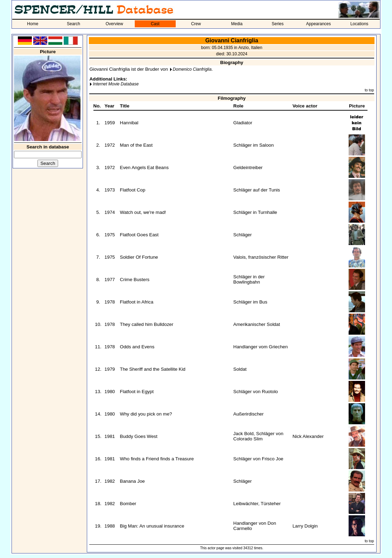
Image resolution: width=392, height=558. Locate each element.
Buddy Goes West (139, 436)
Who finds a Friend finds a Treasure (157, 459)
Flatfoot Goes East (139, 235)
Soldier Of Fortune (139, 257)
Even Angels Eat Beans (144, 168)
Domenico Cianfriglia (192, 69)
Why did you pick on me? (146, 414)
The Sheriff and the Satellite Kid (153, 369)
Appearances (319, 24)
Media (237, 24)
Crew (196, 24)
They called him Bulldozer (147, 324)
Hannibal (129, 123)
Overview (114, 24)
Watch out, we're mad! (143, 212)
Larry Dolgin (305, 526)
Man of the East (136, 145)
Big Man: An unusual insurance (152, 526)
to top (369, 90)
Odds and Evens (137, 347)
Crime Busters (135, 280)
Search (73, 24)
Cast (155, 24)
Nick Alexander (308, 436)
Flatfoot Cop (133, 190)
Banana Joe (132, 481)
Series (278, 24)
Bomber (128, 504)
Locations (359, 24)
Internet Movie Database (116, 84)
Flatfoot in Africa (137, 302)
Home (33, 24)
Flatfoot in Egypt (137, 392)
